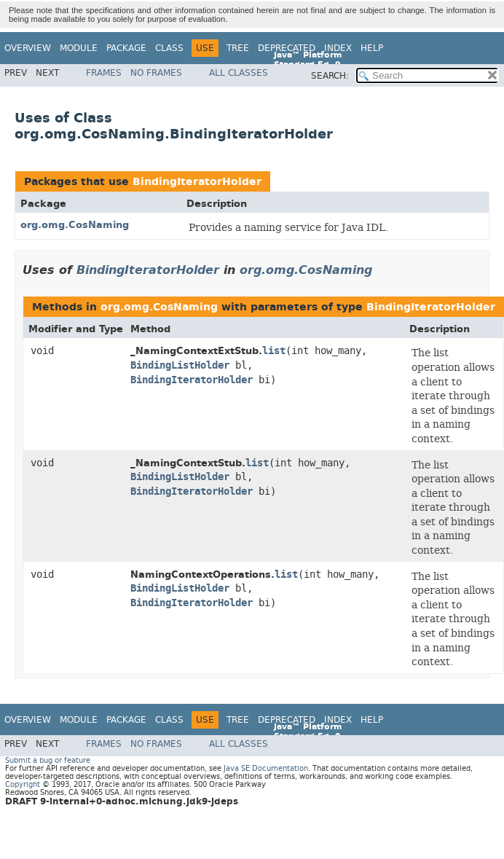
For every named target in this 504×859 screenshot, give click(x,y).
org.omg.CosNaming (75, 225)
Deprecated (287, 48)
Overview (28, 48)
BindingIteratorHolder (197, 182)
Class (169, 48)
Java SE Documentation (266, 768)
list (274, 351)
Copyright (23, 784)
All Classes (239, 73)
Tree (238, 48)
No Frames (156, 73)
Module (79, 48)
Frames (104, 73)
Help (372, 48)
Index (338, 48)
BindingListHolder (180, 365)
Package (126, 48)
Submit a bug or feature (48, 760)
